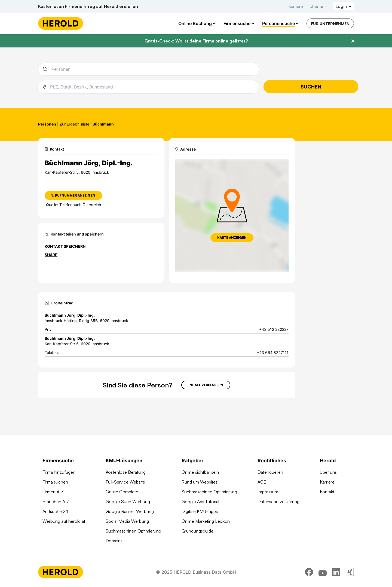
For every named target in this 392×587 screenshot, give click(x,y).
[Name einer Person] (153, 69)
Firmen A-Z (53, 492)
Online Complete (122, 492)
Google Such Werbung (128, 502)
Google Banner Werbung (130, 511)
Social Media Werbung (127, 521)
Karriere (296, 6)
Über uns (318, 6)
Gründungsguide (197, 531)
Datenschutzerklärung (278, 502)
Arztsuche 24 (55, 511)
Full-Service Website (125, 482)
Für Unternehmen (330, 24)
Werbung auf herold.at (64, 521)
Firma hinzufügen (59, 472)
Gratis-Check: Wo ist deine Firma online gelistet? (196, 41)
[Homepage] (61, 23)
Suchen (311, 87)
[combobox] (152, 87)
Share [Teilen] (51, 255)
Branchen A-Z (56, 502)
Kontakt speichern (65, 246)
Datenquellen (270, 472)
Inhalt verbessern (206, 385)
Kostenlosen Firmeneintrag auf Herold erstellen (88, 6)
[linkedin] (336, 572)
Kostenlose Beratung (126, 472)
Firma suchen (55, 482)
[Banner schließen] (353, 41)
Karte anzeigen (232, 238)
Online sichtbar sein (200, 472)
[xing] (350, 572)
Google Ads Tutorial (200, 502)
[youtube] (323, 572)
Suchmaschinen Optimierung (133, 531)
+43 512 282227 (274, 329)
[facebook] (309, 572)
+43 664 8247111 (273, 352)
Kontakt (327, 492)
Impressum (268, 492)
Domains (114, 541)
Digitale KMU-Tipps (200, 511)
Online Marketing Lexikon (206, 521)
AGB (262, 482)
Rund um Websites (200, 482)
